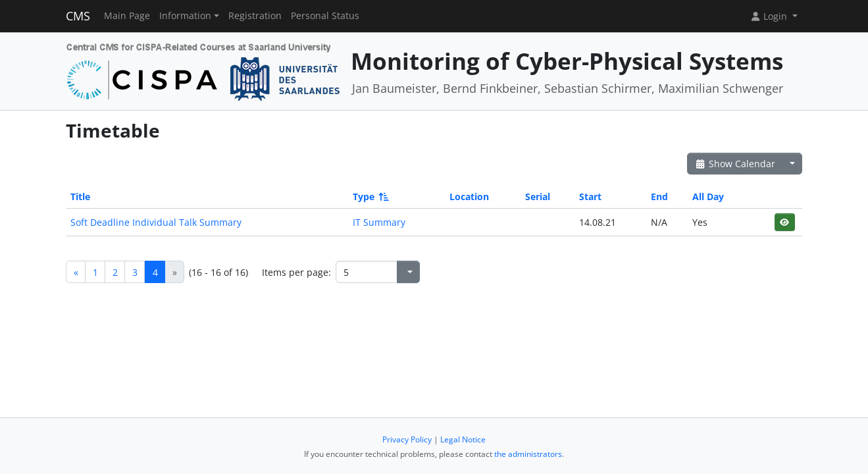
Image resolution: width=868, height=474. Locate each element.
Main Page (127, 16)
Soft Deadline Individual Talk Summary (156, 222)
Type (370, 197)
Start (590, 197)
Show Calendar (735, 164)
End (659, 197)
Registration (255, 16)
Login (770, 16)
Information (185, 16)
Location (469, 197)
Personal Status (325, 16)
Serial (538, 197)
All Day (708, 197)
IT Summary (379, 222)
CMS (78, 16)
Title (80, 197)
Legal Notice (463, 439)
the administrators (528, 454)
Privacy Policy (407, 439)
